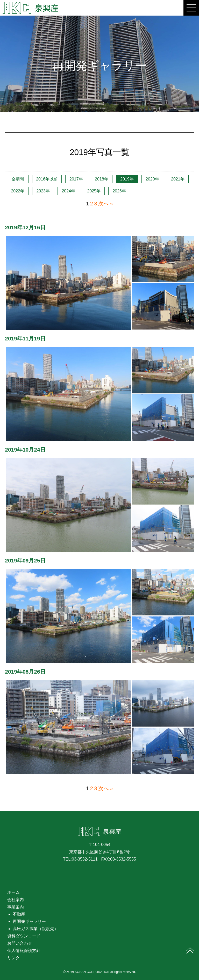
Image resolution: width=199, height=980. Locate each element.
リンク (13, 958)
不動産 (19, 914)
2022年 (18, 191)
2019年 (127, 179)
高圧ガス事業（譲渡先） (35, 929)
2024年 (68, 191)
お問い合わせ (20, 943)
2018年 (102, 179)
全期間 (18, 179)
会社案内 (16, 900)
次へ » (106, 204)
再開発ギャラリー (29, 921)
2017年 (76, 179)
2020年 (152, 179)
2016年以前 (47, 179)
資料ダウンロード (24, 936)
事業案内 (16, 907)
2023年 (43, 191)
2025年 (94, 191)
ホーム (13, 892)
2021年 (178, 179)
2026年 (119, 191)
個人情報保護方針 (24, 951)
